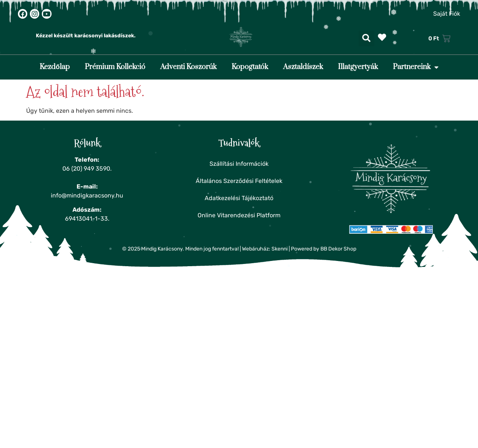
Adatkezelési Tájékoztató (239, 198)
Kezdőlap (55, 67)
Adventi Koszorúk (188, 67)
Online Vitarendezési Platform (239, 215)
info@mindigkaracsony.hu (87, 195)
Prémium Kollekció (115, 67)
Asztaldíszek (303, 67)
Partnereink (416, 67)
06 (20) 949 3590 (86, 169)
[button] (366, 38)
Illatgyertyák (358, 67)
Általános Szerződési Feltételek (239, 181)
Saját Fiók (447, 14)
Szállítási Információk (239, 164)
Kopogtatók (250, 67)
